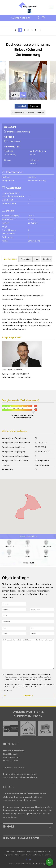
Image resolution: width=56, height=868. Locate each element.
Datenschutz (38, 855)
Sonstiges (47, 259)
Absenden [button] (28, 696)
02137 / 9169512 (16, 767)
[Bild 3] (16, 101)
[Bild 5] (28, 101)
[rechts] (40, 30)
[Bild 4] (22, 101)
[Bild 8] (45, 101)
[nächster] (50, 729)
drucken (40, 113)
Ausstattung (26, 259)
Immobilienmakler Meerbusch (20, 864)
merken (30, 113)
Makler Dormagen (40, 864)
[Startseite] (28, 7)
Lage (37, 259)
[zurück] (6, 729)
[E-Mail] (42, 634)
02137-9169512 (22, 18)
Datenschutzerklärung (22, 674)
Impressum (9, 855)
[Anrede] (14, 604)
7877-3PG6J (10, 155)
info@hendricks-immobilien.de (16, 377)
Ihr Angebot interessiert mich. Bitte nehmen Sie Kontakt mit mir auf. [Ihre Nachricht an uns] (28, 654)
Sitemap (48, 855)
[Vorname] (14, 609)
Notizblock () (18, 113)
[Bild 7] (40, 101)
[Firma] (28, 615)
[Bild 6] (34, 101)
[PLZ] (14, 628)
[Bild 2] (11, 101)
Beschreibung (10, 259)
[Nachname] (42, 609)
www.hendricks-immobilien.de (23, 777)
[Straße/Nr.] (28, 622)
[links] (16, 30)
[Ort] (42, 628)
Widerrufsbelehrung (23, 855)
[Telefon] (14, 634)
